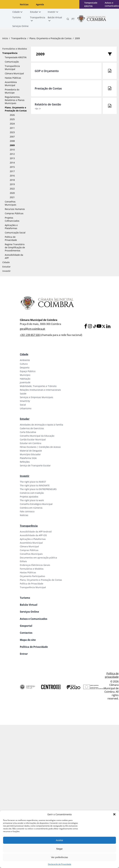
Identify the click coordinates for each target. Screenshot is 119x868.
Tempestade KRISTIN (16, 57)
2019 (12, 184)
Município (25, 375)
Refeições (25, 462)
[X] (104, 326)
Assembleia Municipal (11, 84)
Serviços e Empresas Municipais (36, 397)
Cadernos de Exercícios (32, 428)
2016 (12, 176)
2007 (12, 137)
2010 (12, 150)
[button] (114, 814)
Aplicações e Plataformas (11, 227)
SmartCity (25, 401)
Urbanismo (26, 408)
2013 (12, 158)
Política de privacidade (112, 675)
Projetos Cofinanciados (12, 219)
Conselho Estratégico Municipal (36, 504)
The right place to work (32, 500)
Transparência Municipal (12, 68)
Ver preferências (59, 857)
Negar (60, 849)
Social (23, 405)
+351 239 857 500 (30, 335)
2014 (12, 163)
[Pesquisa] (68, 19)
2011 (12, 128)
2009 (12, 145)
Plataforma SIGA (28, 458)
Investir (6, 271)
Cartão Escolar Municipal (33, 439)
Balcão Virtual (29, 605)
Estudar (6, 267)
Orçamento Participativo (32, 576)
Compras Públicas (14, 213)
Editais (23, 561)
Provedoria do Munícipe (12, 91)
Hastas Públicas (13, 78)
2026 (12, 115)
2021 (12, 197)
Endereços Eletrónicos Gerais (35, 565)
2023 (12, 132)
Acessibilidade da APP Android (36, 532)
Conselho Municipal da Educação (37, 436)
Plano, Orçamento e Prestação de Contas (51, 38)
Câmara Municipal (14, 73)
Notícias (24, 4)
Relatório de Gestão (48, 104)
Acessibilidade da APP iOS (33, 535)
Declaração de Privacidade (60, 864)
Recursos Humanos (15, 209)
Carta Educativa (28, 432)
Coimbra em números (31, 508)
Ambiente (25, 360)
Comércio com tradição (32, 493)
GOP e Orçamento (47, 71)
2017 (12, 171)
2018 (12, 180)
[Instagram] (90, 326)
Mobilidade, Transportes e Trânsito (38, 386)
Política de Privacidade (11, 238)
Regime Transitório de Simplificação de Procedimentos (15, 247)
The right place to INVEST (33, 482)
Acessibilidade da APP (14, 256)
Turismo (25, 598)
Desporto (25, 368)
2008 (12, 141)
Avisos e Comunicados (34, 619)
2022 (12, 189)
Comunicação (12, 62)
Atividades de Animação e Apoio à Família (41, 425)
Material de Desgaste (31, 451)
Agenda (40, 4)
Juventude (25, 382)
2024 (12, 124)
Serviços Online (29, 612)
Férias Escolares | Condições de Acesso (40, 447)
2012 (12, 154)
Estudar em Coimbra (31, 443)
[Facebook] (86, 326)
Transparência (19, 38)
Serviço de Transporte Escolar (35, 465)
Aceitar (60, 840)
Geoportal (26, 626)
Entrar (24, 654)
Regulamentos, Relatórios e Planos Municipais (15, 100)
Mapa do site (28, 640)
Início (5, 38)
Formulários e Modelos (15, 49)
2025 (12, 119)
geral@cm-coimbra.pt (32, 329)
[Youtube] (99, 326)
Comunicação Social (15, 233)
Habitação (25, 379)
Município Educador (30, 454)
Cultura (24, 364)
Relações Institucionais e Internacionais (40, 390)
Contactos (26, 633)
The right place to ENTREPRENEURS (38, 489)
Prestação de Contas (48, 88)
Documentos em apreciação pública (38, 558)
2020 (12, 193)
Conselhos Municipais (11, 203)
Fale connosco (27, 511)
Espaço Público (28, 371)
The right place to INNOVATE (35, 485)
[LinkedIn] (108, 326)
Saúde (23, 394)
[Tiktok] (94, 326)
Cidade (6, 262)
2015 (12, 167)
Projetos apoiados (29, 497)
